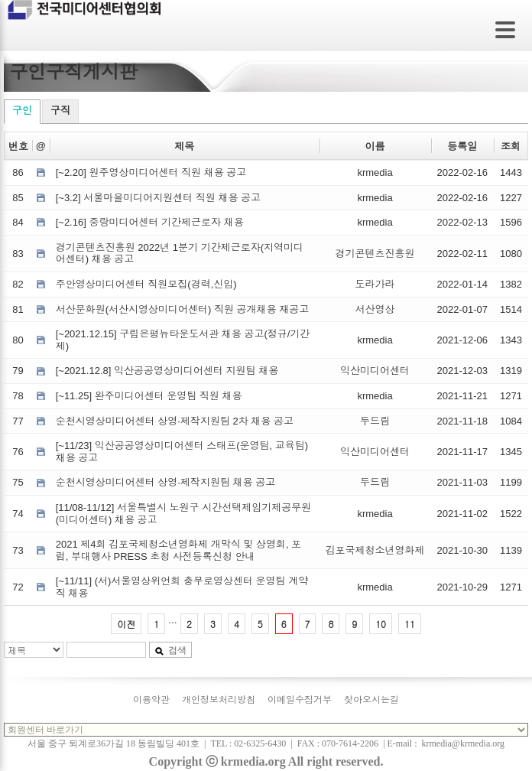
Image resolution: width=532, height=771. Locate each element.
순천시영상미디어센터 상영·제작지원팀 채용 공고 (165, 482)
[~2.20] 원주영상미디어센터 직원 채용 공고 (151, 172)
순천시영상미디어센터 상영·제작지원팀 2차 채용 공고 (175, 421)
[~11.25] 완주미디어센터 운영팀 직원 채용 (149, 396)
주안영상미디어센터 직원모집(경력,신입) (146, 284)
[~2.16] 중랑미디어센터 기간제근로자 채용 (150, 222)
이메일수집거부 (300, 700)
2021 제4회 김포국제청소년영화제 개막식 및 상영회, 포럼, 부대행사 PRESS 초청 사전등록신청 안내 (178, 550)
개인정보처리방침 (219, 700)
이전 (126, 624)
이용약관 (151, 700)
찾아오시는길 (371, 700)
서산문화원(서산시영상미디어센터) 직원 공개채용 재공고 (183, 309)
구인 (22, 111)
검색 (170, 650)
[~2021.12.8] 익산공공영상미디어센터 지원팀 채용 (167, 371)
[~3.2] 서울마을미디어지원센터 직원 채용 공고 (158, 198)
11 (410, 624)
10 (381, 624)
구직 (60, 111)
